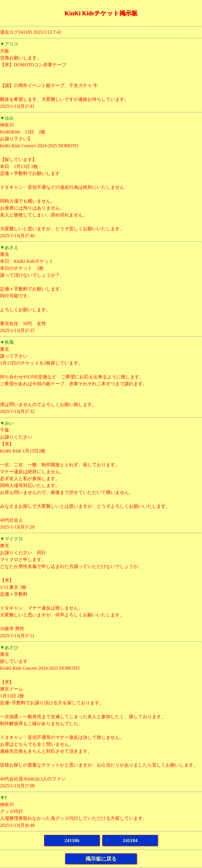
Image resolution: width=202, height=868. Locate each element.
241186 (72, 840)
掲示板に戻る (101, 859)
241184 (130, 840)
